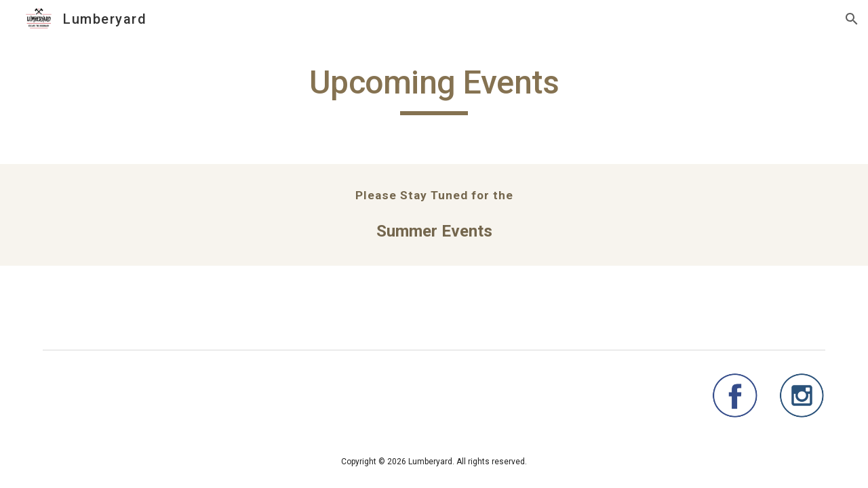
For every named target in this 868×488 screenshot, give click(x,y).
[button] (852, 19)
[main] (434, 89)
